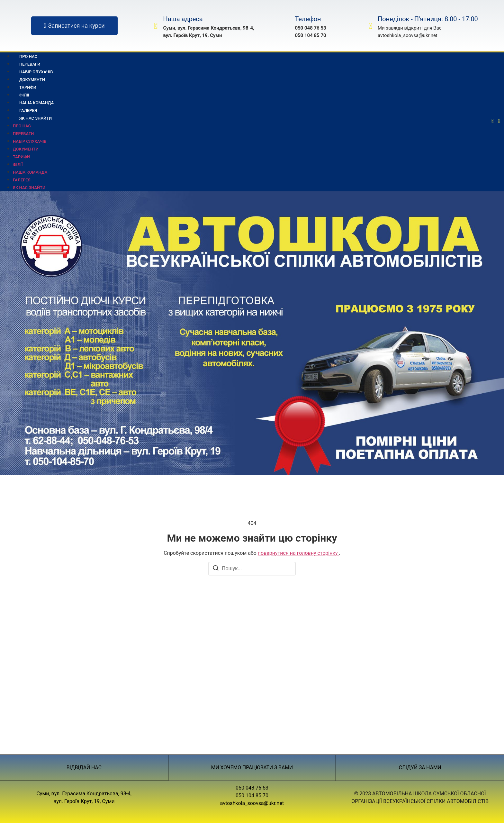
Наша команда (30, 172)
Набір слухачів (30, 141)
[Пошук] (216, 569)
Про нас (22, 126)
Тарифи (21, 157)
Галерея (22, 180)
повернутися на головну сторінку (298, 553)
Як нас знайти (36, 118)
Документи (26, 149)
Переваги (23, 134)
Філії (18, 165)
